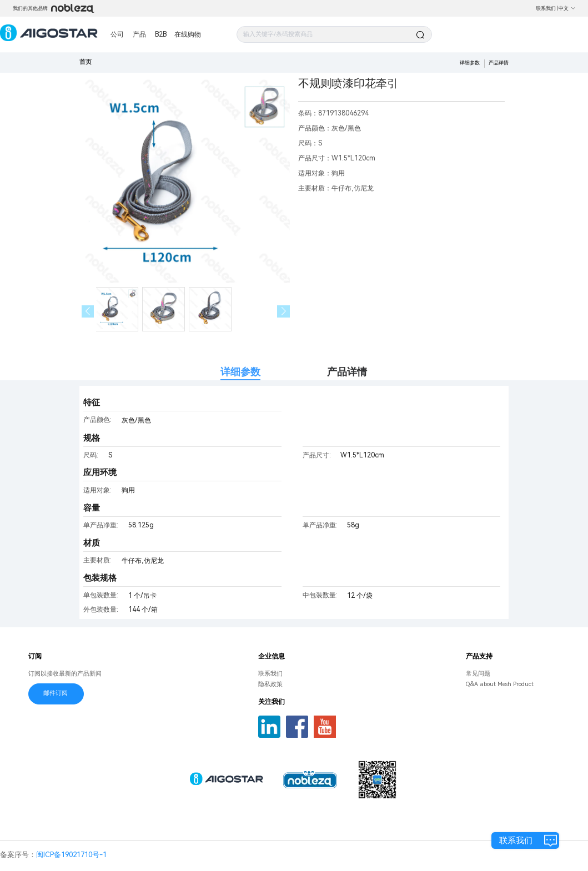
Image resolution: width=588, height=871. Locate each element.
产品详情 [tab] (347, 372)
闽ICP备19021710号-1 (71, 855)
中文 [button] (567, 8)
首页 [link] (86, 62)
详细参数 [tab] (240, 372)
